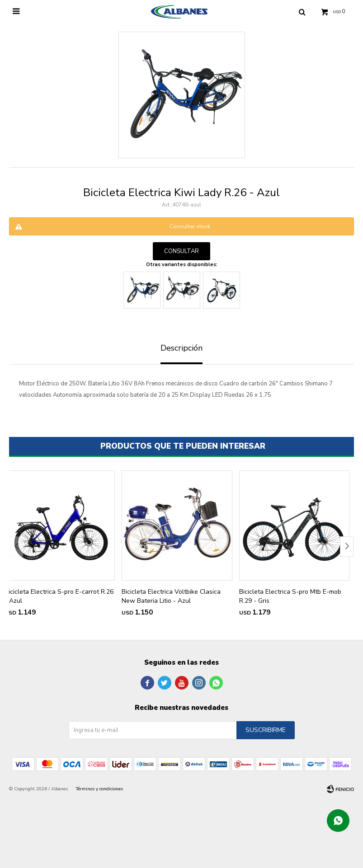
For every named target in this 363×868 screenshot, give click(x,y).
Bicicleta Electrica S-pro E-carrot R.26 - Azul (59, 596)
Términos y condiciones (99, 789)
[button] (347, 547)
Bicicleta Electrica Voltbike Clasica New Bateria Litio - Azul (171, 596)
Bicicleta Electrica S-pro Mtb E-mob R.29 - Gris (290, 596)
